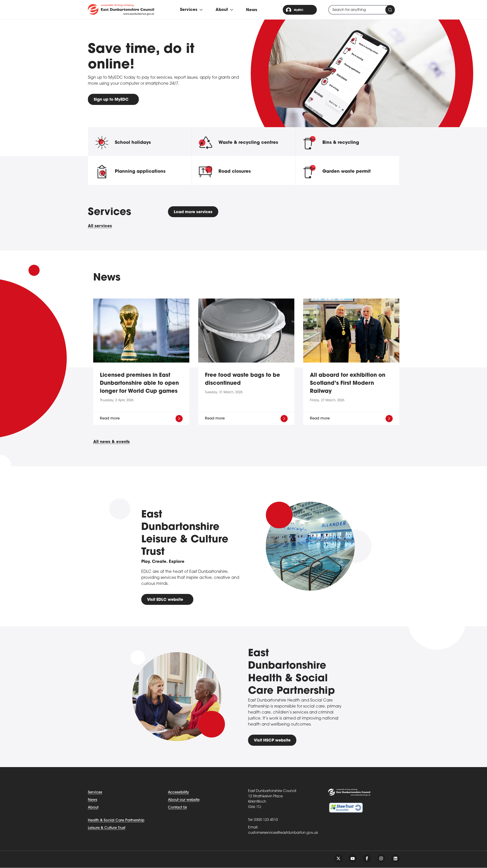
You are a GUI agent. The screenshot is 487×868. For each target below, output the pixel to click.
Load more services (194, 212)
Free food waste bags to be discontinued (242, 380)
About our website (184, 800)
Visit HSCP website (273, 741)
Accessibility (178, 793)
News (252, 10)
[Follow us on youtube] (353, 859)
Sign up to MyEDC (112, 100)
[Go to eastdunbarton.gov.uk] (121, 10)
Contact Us (177, 808)
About (93, 808)
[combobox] (362, 10)
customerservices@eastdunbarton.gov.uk (283, 833)
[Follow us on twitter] (338, 859)
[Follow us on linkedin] (395, 859)
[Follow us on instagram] (381, 859)
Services (95, 793)
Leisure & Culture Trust (107, 828)
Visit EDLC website (166, 600)
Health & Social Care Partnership (116, 821)
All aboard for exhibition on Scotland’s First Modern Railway (348, 384)
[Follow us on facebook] (367, 859)
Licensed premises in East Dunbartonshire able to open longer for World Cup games (139, 384)
